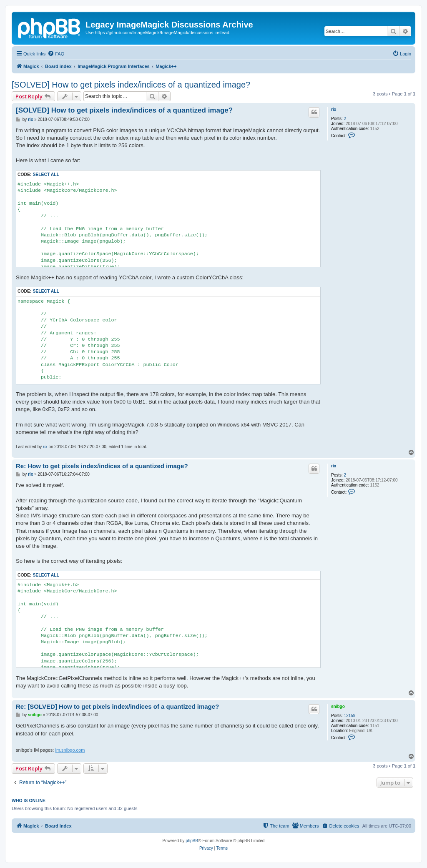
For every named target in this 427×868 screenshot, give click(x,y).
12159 (350, 716)
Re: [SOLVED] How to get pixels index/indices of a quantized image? (117, 706)
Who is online (29, 800)
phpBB (192, 841)
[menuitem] (56, 54)
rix (334, 109)
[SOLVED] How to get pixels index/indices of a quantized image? (131, 85)
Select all (46, 174)
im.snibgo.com (70, 750)
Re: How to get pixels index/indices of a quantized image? (102, 466)
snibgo (338, 706)
